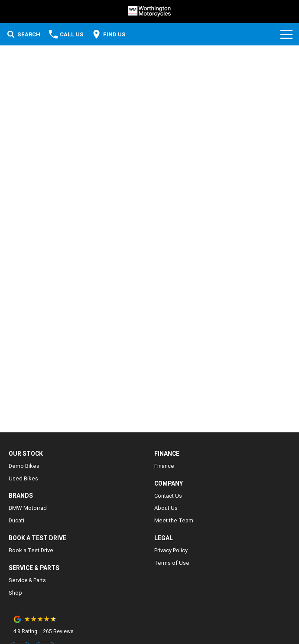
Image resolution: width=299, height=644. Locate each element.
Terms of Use (172, 563)
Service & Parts (27, 580)
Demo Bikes (24, 466)
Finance (164, 466)
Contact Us (168, 496)
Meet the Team (174, 520)
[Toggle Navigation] (286, 34)
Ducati (16, 520)
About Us (166, 508)
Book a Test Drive (31, 550)
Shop (15, 593)
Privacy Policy (171, 550)
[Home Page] (149, 11)
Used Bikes (23, 478)
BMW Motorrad (28, 508)
